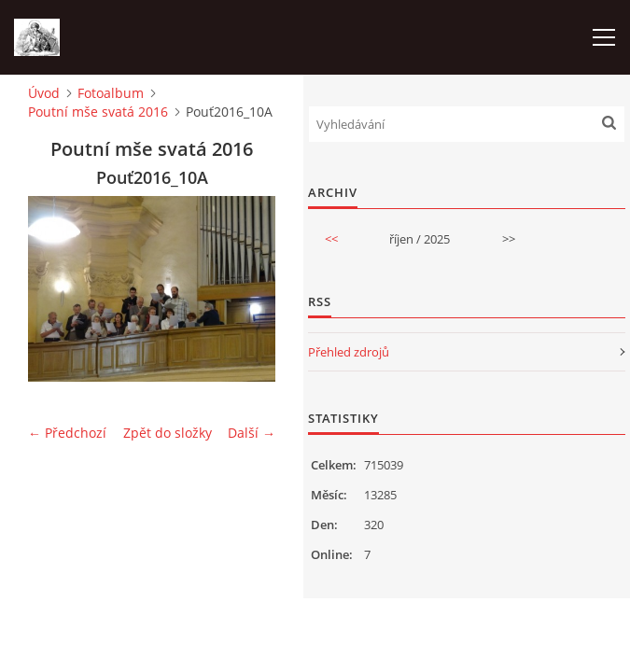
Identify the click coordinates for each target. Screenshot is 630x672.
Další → (252, 433)
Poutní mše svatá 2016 (98, 112)
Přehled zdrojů (349, 352)
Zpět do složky (168, 433)
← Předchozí (67, 433)
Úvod (44, 93)
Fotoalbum (111, 93)
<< (331, 239)
